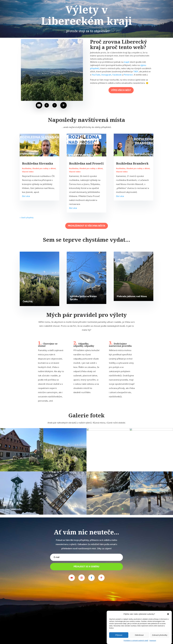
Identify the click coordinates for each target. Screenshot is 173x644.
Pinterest (128, 75)
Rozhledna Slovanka (37, 163)
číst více (26, 196)
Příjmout (119, 635)
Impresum (153, 641)
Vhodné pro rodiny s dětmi (44, 168)
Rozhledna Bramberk (132, 163)
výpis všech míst (121, 90)
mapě (127, 62)
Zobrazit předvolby (160, 635)
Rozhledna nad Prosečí (86, 163)
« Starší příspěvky (27, 218)
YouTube (96, 75)
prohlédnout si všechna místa (87, 226)
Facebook (117, 75)
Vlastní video (28, 172)
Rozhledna (27, 168)
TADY (136, 72)
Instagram (106, 75)
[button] (168, 614)
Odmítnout (139, 635)
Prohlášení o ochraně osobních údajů (136, 641)
